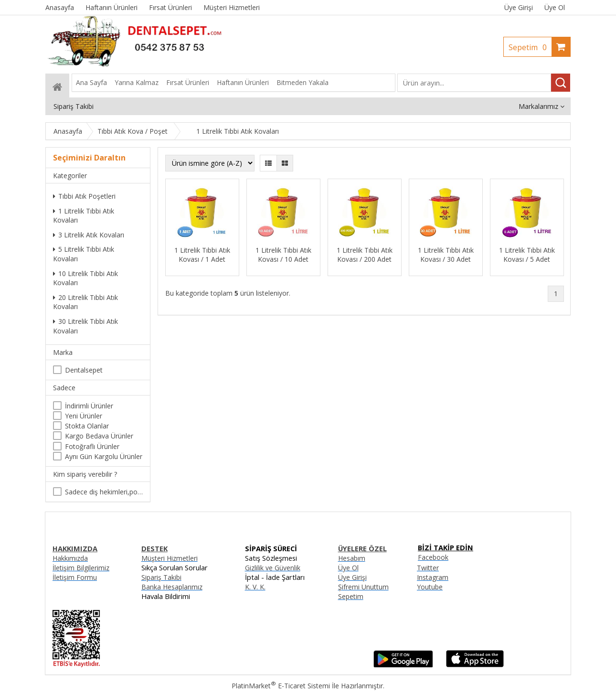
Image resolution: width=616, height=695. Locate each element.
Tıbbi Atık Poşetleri (84, 196)
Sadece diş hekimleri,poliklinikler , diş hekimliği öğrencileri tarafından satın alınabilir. (104, 492)
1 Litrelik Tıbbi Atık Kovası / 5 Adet (527, 255)
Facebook (433, 557)
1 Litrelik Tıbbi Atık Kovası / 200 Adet (365, 255)
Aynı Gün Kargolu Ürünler (104, 456)
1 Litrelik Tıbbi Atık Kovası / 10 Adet (283, 255)
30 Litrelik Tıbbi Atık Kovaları (85, 326)
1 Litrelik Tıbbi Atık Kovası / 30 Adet (446, 255)
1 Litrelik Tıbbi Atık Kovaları (84, 216)
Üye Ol (555, 7)
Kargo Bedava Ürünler (99, 436)
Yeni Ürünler (84, 416)
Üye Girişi (519, 7)
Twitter (428, 568)
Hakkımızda (70, 558)
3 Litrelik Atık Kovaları (89, 235)
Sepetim (530, 47)
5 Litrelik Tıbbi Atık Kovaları (84, 254)
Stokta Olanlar (87, 426)
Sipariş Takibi (161, 577)
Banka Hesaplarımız (172, 587)
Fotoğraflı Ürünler (92, 446)
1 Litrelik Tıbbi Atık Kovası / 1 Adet (202, 255)
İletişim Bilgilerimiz (81, 568)
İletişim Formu (75, 577)
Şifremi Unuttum (363, 587)
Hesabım (352, 558)
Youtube (430, 587)
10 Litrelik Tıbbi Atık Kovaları (85, 278)
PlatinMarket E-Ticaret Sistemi (281, 686)
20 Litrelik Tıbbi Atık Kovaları (85, 302)
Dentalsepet (84, 370)
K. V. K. (255, 587)
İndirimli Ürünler (89, 406)
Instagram (433, 577)
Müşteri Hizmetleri (170, 558)
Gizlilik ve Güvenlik (273, 568)
